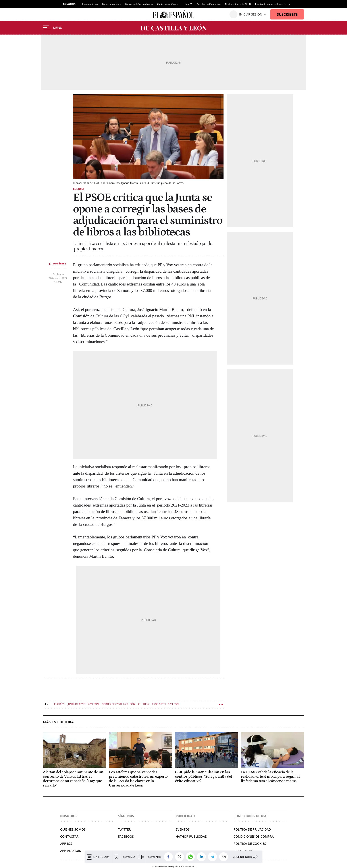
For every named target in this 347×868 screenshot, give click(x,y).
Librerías (59, 704)
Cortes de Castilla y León (118, 704)
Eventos (183, 829)
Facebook (126, 836)
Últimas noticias (89, 4)
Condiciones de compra (254, 836)
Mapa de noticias (111, 4)
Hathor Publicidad (191, 836)
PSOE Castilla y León (165, 704)
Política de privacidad (252, 829)
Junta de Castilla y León (83, 704)
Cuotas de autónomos (169, 4)
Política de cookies (250, 844)
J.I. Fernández (57, 263)
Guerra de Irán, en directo (139, 4)
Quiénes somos (73, 829)
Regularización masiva (209, 4)
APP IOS (66, 844)
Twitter (124, 829)
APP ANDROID (71, 851)
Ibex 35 (189, 4)
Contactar (69, 836)
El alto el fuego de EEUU (238, 4)
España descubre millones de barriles (275, 4)
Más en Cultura (58, 722)
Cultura (79, 189)
